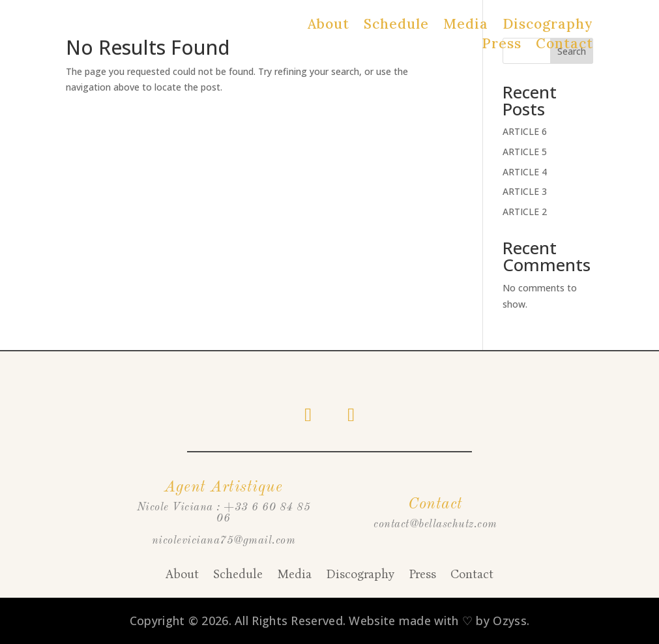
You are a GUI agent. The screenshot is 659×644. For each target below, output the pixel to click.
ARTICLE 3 (525, 191)
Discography (548, 25)
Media (466, 25)
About (329, 25)
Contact (564, 45)
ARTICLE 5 (525, 152)
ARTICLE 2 (525, 212)
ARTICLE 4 (525, 172)
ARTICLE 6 (525, 131)
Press (502, 45)
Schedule (396, 25)
